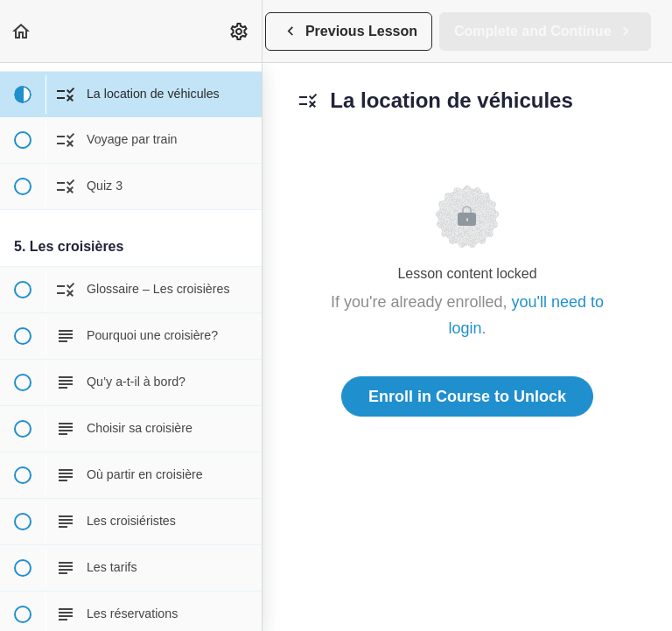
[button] (22, 31)
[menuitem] (240, 31)
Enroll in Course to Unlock (467, 396)
